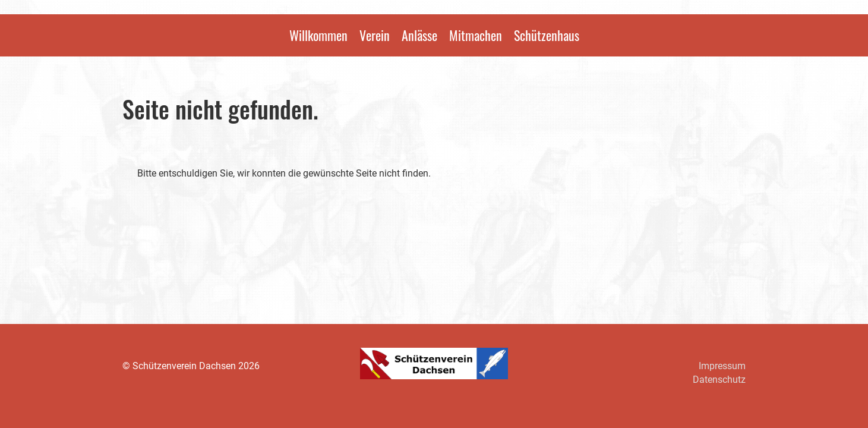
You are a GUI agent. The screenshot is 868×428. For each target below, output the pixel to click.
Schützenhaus (547, 35)
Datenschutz (719, 380)
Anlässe (419, 35)
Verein (375, 35)
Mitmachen (476, 35)
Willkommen (318, 35)
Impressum (722, 366)
